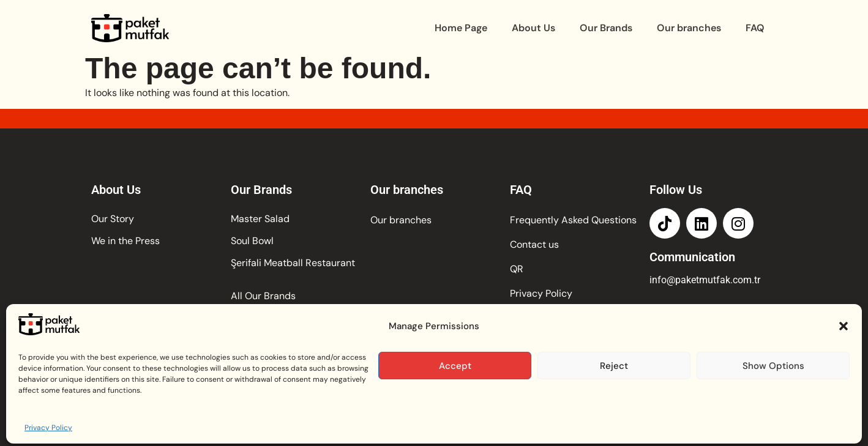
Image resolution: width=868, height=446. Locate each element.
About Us (533, 28)
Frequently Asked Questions (573, 220)
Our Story (113, 219)
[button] (844, 360)
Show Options (773, 399)
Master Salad (260, 219)
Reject (614, 399)
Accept (455, 399)
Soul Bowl (252, 241)
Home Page (461, 28)
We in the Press (125, 241)
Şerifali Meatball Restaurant (293, 263)
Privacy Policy (541, 293)
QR (517, 269)
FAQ (755, 28)
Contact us (534, 244)
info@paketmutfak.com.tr (705, 280)
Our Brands (606, 28)
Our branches (689, 28)
